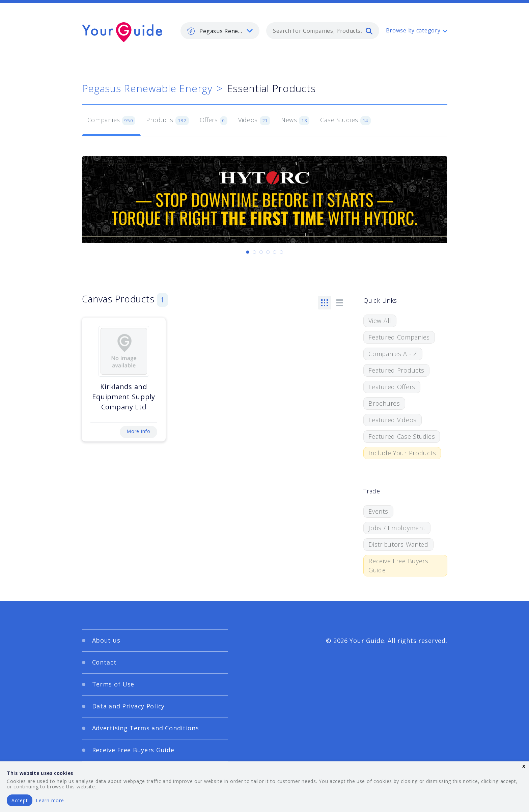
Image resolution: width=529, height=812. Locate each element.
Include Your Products (402, 453)
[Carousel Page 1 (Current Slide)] (248, 252)
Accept (20, 800)
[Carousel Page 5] (275, 252)
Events (378, 511)
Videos (254, 120)
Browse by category (413, 30)
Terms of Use (113, 684)
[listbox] (220, 31)
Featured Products (396, 370)
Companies (112, 120)
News (295, 120)
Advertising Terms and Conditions (146, 728)
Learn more (50, 800)
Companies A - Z (393, 354)
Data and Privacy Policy (129, 706)
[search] (369, 31)
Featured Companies (399, 337)
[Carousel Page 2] (254, 252)
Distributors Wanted (398, 544)
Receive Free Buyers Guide (398, 565)
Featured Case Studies (402, 436)
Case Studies (345, 120)
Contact (104, 662)
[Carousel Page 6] (281, 252)
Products (167, 120)
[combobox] (323, 31)
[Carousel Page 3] (261, 252)
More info (138, 431)
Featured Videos (393, 420)
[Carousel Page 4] (268, 252)
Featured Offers (392, 387)
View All (380, 321)
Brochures (384, 403)
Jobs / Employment (397, 528)
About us (106, 640)
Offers (214, 120)
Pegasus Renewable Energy (147, 88)
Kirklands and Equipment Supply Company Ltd (124, 397)
